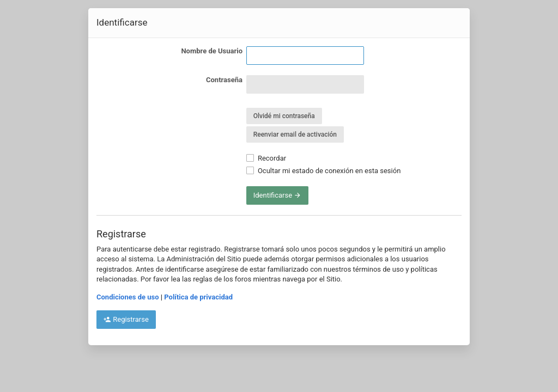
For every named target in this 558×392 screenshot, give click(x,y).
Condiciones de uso (128, 297)
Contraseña (224, 80)
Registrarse (126, 319)
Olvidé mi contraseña (284, 116)
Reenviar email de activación (295, 134)
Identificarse (278, 195)
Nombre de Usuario (212, 51)
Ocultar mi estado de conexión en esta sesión (324, 171)
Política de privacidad (198, 297)
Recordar (266, 158)
